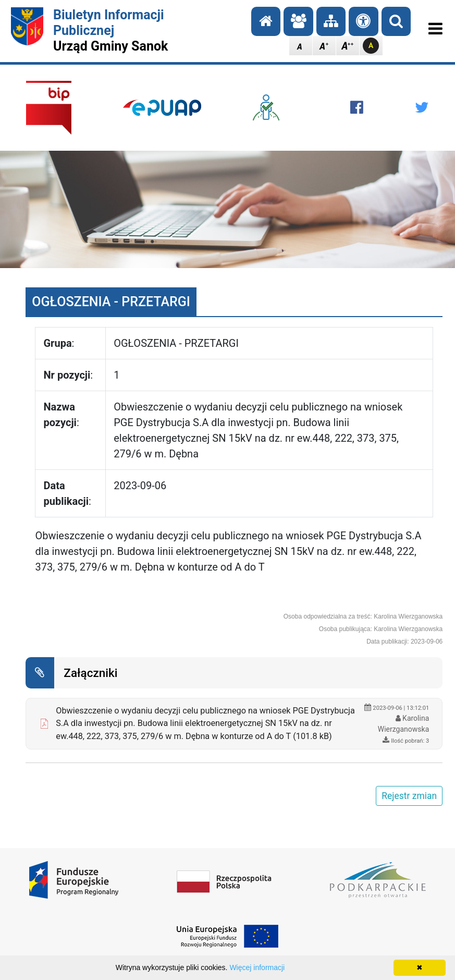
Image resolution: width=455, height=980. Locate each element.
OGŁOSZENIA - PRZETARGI (111, 302)
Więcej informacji (257, 967)
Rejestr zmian (409, 796)
